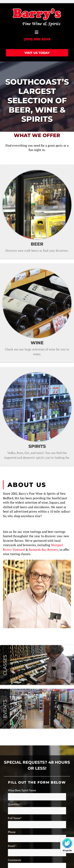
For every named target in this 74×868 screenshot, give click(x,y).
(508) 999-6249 (37, 39)
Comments (15, 860)
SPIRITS (37, 446)
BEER (37, 244)
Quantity (13, 804)
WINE (37, 343)
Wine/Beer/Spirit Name (22, 790)
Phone (12, 832)
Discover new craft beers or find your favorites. (37, 251)
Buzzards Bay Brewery (44, 550)
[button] (37, 32)
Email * (12, 846)
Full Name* (15, 818)
